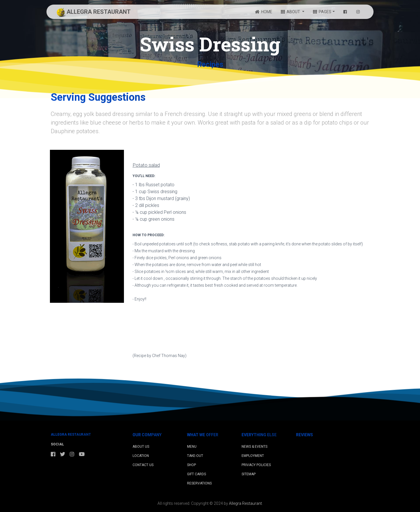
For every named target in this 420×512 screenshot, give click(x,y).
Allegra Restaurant (245, 503)
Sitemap (249, 474)
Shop (191, 465)
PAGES (322, 12)
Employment (253, 456)
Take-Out (195, 456)
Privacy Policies (256, 465)
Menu (192, 447)
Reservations (199, 483)
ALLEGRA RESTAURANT (93, 12)
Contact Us (143, 465)
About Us (141, 447)
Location (141, 456)
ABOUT (291, 12)
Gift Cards (197, 474)
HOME (264, 12)
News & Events (254, 447)
